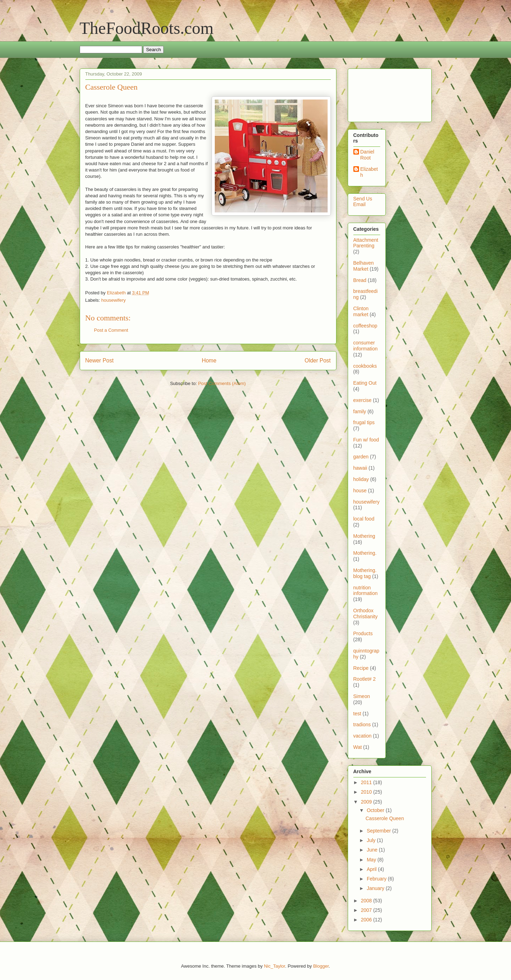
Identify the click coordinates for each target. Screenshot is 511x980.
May (372, 860)
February (377, 879)
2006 (367, 920)
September (379, 831)
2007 (367, 910)
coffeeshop (365, 326)
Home (209, 360)
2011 (367, 782)
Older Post (318, 360)
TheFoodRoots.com (147, 28)
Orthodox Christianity (366, 614)
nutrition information (366, 591)
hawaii (360, 468)
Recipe (361, 668)
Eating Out (365, 383)
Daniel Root (367, 155)
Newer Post (100, 360)
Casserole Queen (385, 818)
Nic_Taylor (274, 966)
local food (364, 519)
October (376, 810)
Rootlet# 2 (365, 679)
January (376, 888)
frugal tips (364, 422)
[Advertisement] (375, 93)
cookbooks (365, 366)
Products (363, 633)
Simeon (362, 696)
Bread (360, 280)
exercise (363, 400)
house (360, 491)
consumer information (366, 346)
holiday (361, 479)
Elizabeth (369, 172)
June (373, 850)
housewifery (113, 300)
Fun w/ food (366, 440)
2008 (367, 901)
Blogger (321, 966)
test (357, 714)
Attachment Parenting (366, 243)
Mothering (364, 536)
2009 (367, 802)
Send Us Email (363, 202)
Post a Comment (111, 330)
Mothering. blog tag (365, 573)
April (372, 869)
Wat (358, 747)
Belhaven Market (364, 266)
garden (361, 457)
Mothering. (365, 553)
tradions (362, 725)
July (372, 840)
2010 (367, 792)
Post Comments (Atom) (222, 383)
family (360, 411)
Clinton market (361, 311)
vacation (363, 736)
